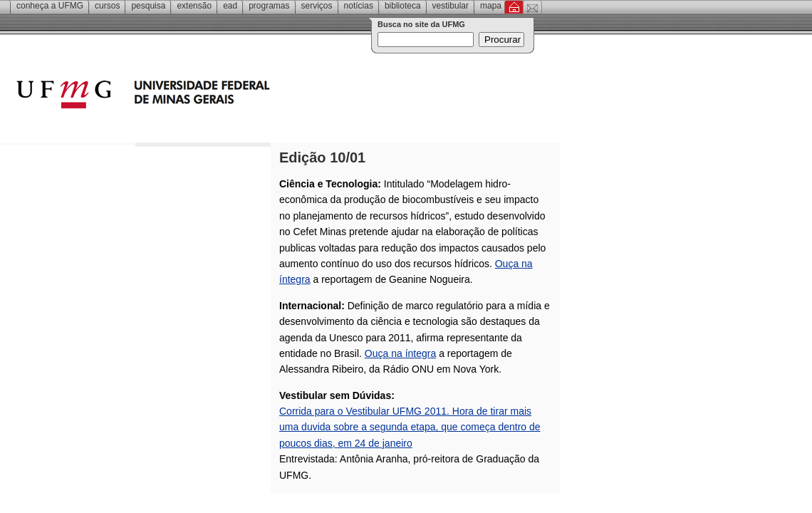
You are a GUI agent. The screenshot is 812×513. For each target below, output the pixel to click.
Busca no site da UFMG (421, 24)
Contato (532, 7)
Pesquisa (148, 6)
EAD (230, 6)
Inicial (514, 7)
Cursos (107, 6)
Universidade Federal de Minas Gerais (224, 96)
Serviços (317, 6)
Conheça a (50, 6)
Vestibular (451, 6)
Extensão (194, 6)
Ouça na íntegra (400, 353)
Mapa (491, 6)
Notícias (359, 6)
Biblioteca (403, 6)
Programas (269, 6)
